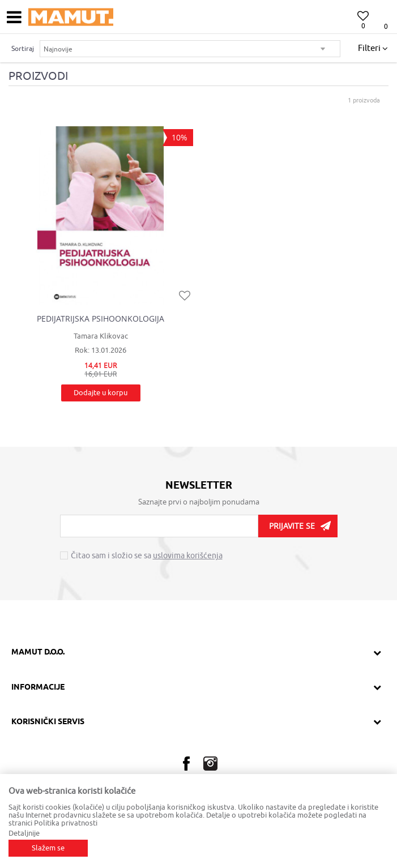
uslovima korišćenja (188, 556)
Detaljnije (24, 833)
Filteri (373, 49)
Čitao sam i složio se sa (147, 556)
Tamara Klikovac (101, 336)
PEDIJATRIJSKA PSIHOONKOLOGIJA (101, 319)
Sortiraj (23, 49)
